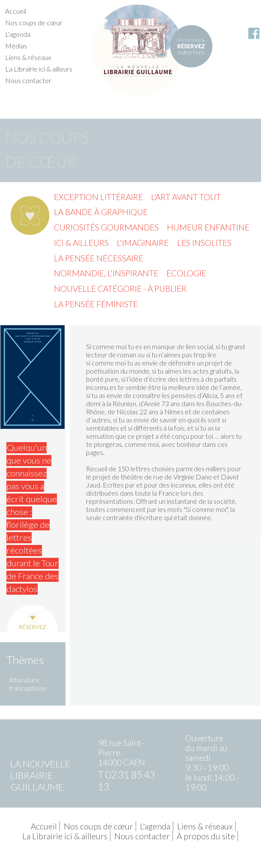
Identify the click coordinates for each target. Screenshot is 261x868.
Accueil (16, 11)
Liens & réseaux (28, 57)
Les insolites (204, 243)
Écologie (186, 273)
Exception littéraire (98, 197)
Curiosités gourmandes (106, 227)
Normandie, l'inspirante (106, 273)
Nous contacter (28, 80)
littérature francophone (28, 684)
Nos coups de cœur (34, 22)
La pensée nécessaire (99, 258)
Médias (16, 46)
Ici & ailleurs (81, 243)
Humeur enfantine (208, 227)
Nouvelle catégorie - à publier (120, 289)
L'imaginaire (143, 243)
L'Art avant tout (186, 197)
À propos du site (206, 836)
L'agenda (18, 34)
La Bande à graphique (101, 212)
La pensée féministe (96, 304)
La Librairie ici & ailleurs (39, 69)
